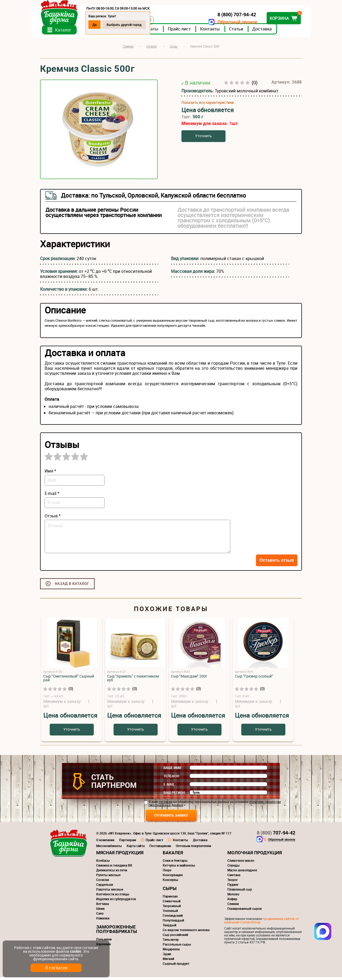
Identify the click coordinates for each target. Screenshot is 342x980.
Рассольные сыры (177, 947)
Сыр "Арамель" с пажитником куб (133, 681)
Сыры (170, 891)
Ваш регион (174, 796)
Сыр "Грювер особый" (254, 679)
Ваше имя (172, 771)
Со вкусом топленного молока (186, 933)
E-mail (169, 787)
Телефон (171, 779)
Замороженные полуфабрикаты (117, 932)
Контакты (219, 32)
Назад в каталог (72, 587)
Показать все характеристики (208, 105)
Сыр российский (175, 938)
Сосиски (103, 883)
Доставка (271, 32)
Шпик (100, 911)
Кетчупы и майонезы (179, 868)
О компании (105, 843)
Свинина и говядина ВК (114, 868)
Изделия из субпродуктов (116, 902)
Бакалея (173, 855)
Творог (233, 883)
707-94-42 (276, 836)
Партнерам (128, 843)
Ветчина (102, 907)
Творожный (172, 909)
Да (103, 25)
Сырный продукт (176, 966)
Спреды (234, 868)
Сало (100, 916)
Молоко (233, 897)
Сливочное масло (241, 863)
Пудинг (233, 887)
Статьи (245, 32)
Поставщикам (160, 849)
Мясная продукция (120, 855)
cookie (75, 951)
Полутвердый (173, 923)
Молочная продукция (255, 855)
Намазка (103, 921)
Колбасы (103, 863)
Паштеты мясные (110, 892)
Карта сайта (136, 849)
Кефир (232, 902)
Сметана (234, 878)
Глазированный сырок (245, 911)
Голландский (173, 918)
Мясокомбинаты (109, 849)
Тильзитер (171, 942)
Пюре (167, 873)
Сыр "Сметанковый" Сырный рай (69, 681)
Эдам (167, 957)
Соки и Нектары (175, 863)
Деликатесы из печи (112, 873)
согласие (166, 805)
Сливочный (172, 904)
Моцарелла (171, 952)
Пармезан (170, 899)
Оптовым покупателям (193, 849)
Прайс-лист (188, 32)
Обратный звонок (229, 22)
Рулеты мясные (108, 878)
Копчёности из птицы (113, 897)
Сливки (233, 907)
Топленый (170, 914)
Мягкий (168, 962)
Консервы (170, 883)
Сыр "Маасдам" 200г (189, 679)
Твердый (170, 928)
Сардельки (105, 887)
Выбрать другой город (133, 25)
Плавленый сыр (240, 892)
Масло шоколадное (242, 873)
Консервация (173, 878)
